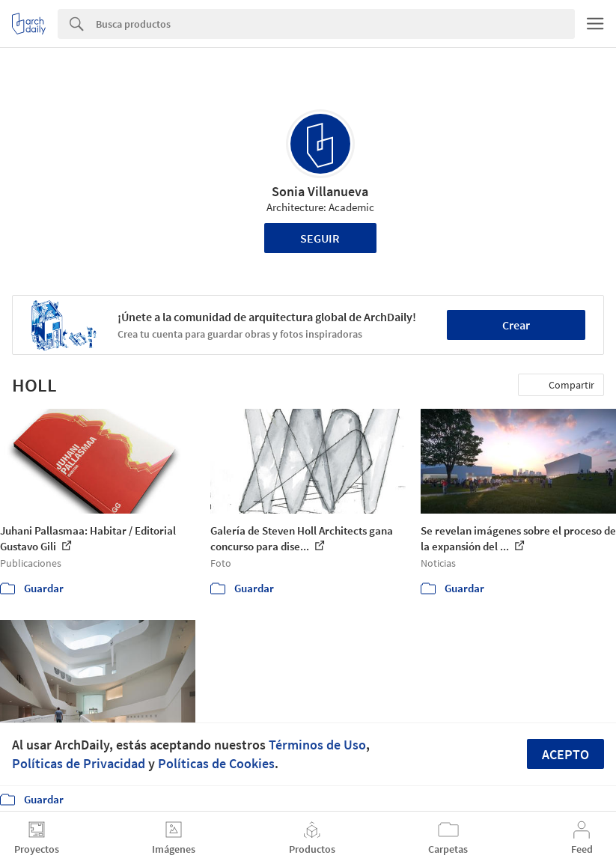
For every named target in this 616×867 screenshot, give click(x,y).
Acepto (565, 754)
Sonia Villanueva (320, 191)
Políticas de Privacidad (79, 763)
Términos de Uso (317, 745)
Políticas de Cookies (216, 763)
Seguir (320, 238)
